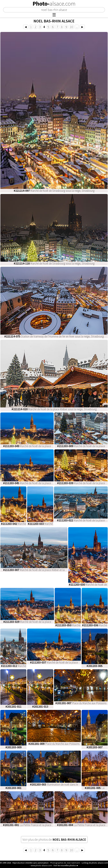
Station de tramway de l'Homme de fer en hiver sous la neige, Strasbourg (54, 336)
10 (71, 27)
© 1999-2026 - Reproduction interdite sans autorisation (24, 863)
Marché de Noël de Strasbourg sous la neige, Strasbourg (54, 191)
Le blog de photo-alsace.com (95, 863)
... (77, 27)
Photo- (54, 4)
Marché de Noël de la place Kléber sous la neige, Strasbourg (54, 409)
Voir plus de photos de (54, 840)
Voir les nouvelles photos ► (66, 865)
